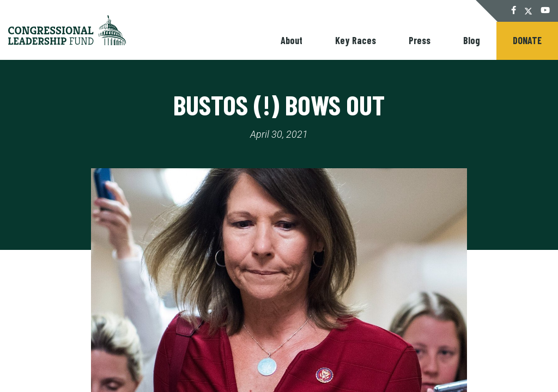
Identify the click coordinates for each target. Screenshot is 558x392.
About (292, 40)
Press (420, 40)
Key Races (356, 40)
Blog (472, 40)
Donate (527, 40)
